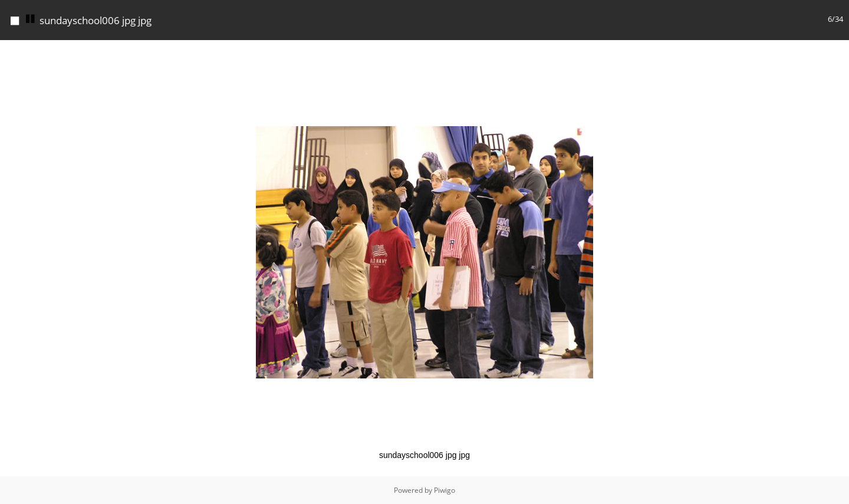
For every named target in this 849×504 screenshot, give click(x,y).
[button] (838, 51)
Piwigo (445, 490)
